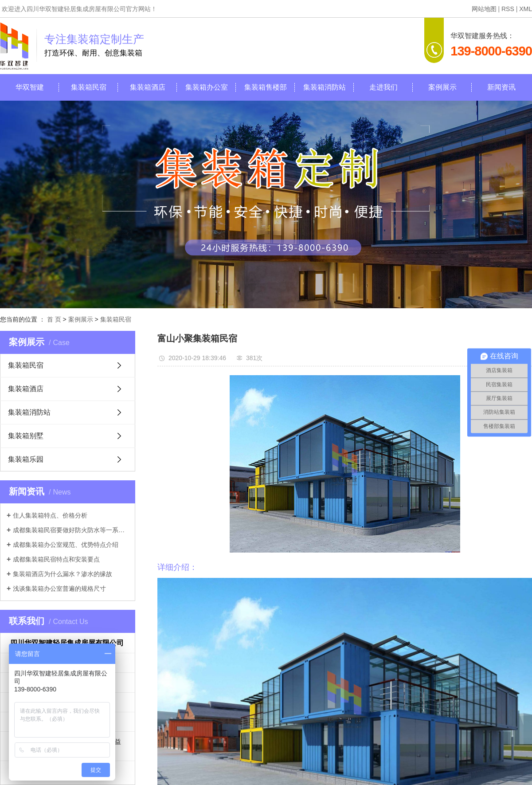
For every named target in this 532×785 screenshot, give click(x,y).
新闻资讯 (501, 87)
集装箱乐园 (26, 459)
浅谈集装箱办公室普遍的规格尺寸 (59, 589)
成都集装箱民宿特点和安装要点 (56, 559)
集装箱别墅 (26, 436)
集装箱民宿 (89, 87)
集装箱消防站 (325, 87)
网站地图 (484, 9)
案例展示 (442, 87)
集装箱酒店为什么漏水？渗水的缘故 (63, 574)
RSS (508, 9)
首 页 (54, 319)
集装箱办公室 (207, 87)
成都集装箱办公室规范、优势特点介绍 (66, 545)
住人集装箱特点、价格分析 (50, 515)
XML (526, 9)
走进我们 (383, 87)
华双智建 (30, 87)
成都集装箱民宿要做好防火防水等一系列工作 (71, 530)
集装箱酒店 (148, 87)
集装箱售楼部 (266, 87)
